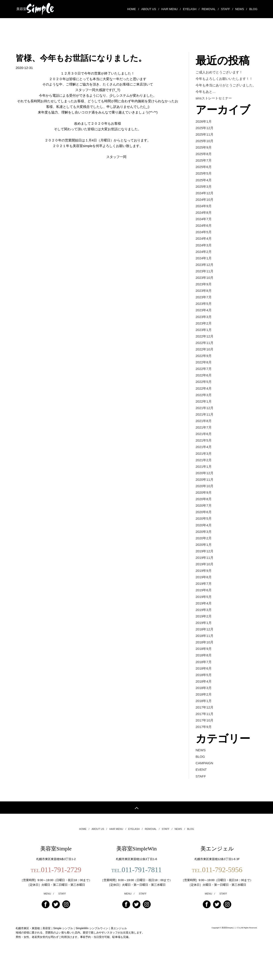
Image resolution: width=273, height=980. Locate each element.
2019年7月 (204, 596)
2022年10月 (205, 355)
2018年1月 (204, 717)
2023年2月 (204, 328)
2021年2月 (204, 469)
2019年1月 (204, 636)
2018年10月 (205, 657)
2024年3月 (204, 248)
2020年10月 (205, 496)
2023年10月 (205, 281)
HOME (133, 8)
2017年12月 (205, 723)
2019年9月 (204, 583)
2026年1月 (204, 121)
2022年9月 (204, 362)
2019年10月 (205, 576)
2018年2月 (204, 710)
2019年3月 (204, 623)
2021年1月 (204, 476)
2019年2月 (204, 630)
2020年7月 (204, 516)
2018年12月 (205, 643)
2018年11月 (205, 650)
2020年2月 (204, 549)
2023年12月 (205, 268)
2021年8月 (204, 429)
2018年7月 (204, 676)
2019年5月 (204, 610)
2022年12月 (205, 342)
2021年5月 (204, 449)
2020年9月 (204, 503)
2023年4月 (204, 315)
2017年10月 (205, 737)
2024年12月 (205, 194)
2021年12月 (205, 415)
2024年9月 (204, 208)
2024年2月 (204, 255)
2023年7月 (204, 302)
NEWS (241, 8)
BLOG (253, 8)
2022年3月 (204, 402)
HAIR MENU (171, 8)
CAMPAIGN (204, 780)
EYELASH (191, 8)
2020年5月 (204, 529)
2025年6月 (204, 168)
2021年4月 (204, 456)
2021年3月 (204, 462)
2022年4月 (204, 395)
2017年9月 (204, 744)
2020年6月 (204, 522)
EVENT (201, 787)
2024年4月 (204, 241)
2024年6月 (204, 228)
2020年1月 (204, 556)
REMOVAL (210, 8)
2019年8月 (204, 589)
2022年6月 (204, 382)
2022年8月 (204, 368)
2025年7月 (204, 161)
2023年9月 (204, 288)
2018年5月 (204, 690)
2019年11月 (205, 569)
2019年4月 (204, 616)
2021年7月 (204, 435)
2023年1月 (204, 335)
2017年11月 (205, 730)
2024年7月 (204, 221)
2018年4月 (204, 697)
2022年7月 (204, 375)
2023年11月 (205, 275)
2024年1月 (204, 261)
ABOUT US (150, 8)
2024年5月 (204, 235)
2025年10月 (205, 141)
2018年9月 (204, 663)
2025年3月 (204, 188)
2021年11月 (205, 422)
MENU (49, 912)
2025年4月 (204, 181)
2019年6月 (204, 603)
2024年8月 (204, 215)
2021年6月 (204, 442)
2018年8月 (204, 670)
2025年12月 (205, 127)
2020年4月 (204, 536)
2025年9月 (204, 148)
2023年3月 (204, 322)
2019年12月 (205, 563)
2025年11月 (205, 134)
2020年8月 (204, 509)
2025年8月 (204, 154)
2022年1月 (204, 409)
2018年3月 (204, 703)
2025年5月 (204, 174)
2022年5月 (204, 389)
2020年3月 (204, 543)
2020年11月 (205, 489)
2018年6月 (204, 683)
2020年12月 (205, 482)
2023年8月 (204, 295)
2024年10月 (205, 201)
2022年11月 (205, 348)
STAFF (227, 8)
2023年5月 (204, 308)
